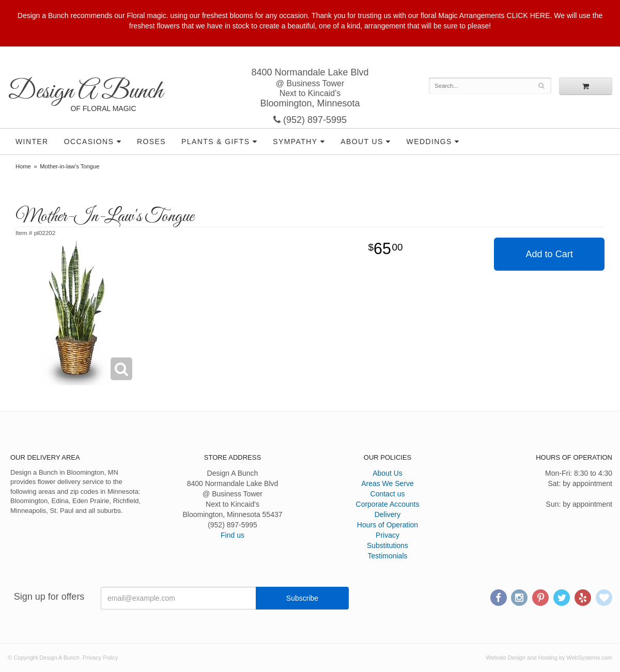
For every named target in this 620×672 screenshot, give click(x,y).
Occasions (89, 142)
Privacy (388, 535)
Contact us (388, 494)
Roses (151, 142)
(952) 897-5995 (310, 120)
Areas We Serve (388, 483)
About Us (362, 142)
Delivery (388, 514)
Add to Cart (549, 254)
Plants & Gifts (215, 142)
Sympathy (295, 142)
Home (23, 166)
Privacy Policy (100, 658)
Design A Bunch (85, 92)
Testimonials (387, 556)
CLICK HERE (529, 15)
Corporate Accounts (388, 504)
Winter (32, 142)
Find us (233, 535)
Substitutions (388, 545)
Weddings (429, 142)
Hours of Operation (388, 525)
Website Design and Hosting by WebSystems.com (549, 658)
